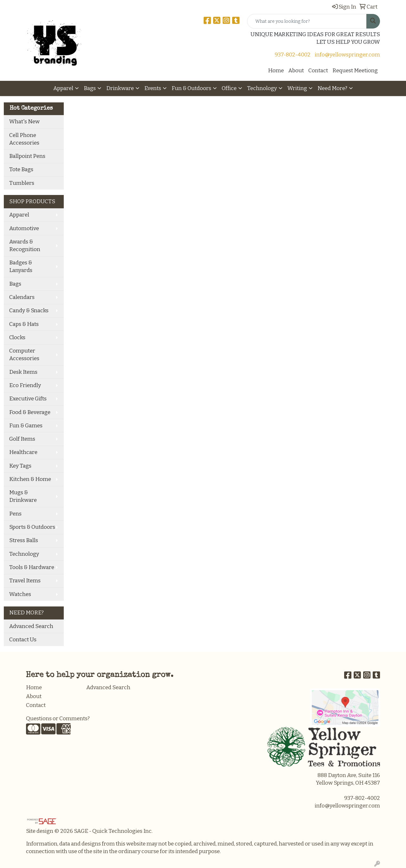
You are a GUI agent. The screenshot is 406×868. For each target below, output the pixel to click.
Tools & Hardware (32, 567)
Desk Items (23, 372)
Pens (15, 514)
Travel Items (25, 581)
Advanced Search (31, 626)
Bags (90, 88)
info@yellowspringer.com (347, 55)
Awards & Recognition (25, 246)
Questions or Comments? (58, 719)
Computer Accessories (24, 355)
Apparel (63, 88)
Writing (297, 88)
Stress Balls (24, 540)
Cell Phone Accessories (24, 139)
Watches (20, 594)
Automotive (24, 228)
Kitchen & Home (30, 479)
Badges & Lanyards (21, 266)
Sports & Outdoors (32, 527)
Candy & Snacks (29, 311)
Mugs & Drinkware (23, 496)
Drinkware (120, 88)
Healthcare (23, 452)
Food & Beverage (30, 412)
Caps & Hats (24, 324)
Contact (318, 71)
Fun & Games (26, 426)
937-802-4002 (293, 55)
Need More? (332, 88)
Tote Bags (21, 169)
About (296, 71)
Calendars (22, 297)
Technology (262, 88)
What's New (24, 122)
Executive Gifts (28, 399)
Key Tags (20, 466)
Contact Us (23, 640)
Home (276, 71)
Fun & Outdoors (191, 88)
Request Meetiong (355, 71)
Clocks (17, 337)
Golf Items (22, 439)
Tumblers (22, 183)
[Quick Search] (307, 21)
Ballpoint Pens (27, 156)
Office (229, 88)
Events (153, 88)
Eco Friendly (25, 385)
